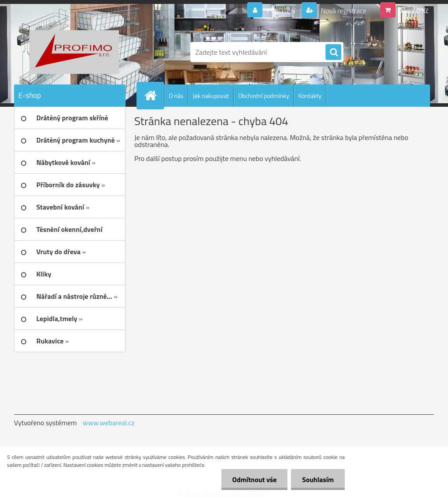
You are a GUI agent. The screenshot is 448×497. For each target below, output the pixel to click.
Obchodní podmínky (264, 96)
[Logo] (74, 52)
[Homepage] (154, 95)
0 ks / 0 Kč (413, 10)
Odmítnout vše (255, 479)
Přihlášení (281, 10)
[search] (333, 52)
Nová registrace (343, 10)
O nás (176, 96)
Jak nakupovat (211, 96)
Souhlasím (318, 479)
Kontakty (310, 96)
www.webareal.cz (109, 423)
